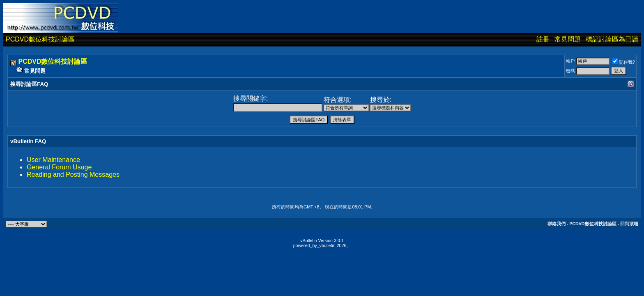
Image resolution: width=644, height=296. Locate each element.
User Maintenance (53, 160)
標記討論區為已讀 (612, 39)
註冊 (543, 39)
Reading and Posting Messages (73, 175)
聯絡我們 (557, 224)
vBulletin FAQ (28, 141)
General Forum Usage (59, 167)
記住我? (624, 62)
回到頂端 (629, 224)
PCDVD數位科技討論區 (40, 39)
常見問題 (568, 39)
